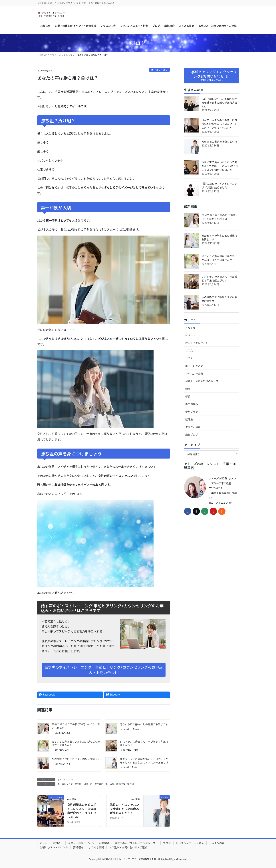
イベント (190, 335)
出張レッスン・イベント (54, 847)
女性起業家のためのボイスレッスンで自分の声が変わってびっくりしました (82, 811)
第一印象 (110, 784)
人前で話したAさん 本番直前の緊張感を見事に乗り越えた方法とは (219, 103)
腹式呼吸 (121, 784)
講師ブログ (192, 435)
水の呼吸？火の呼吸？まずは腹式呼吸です (76, 759)
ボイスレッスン (159, 70)
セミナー (190, 358)
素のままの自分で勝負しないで (219, 142)
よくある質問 (96, 847)
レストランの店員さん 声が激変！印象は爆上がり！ (144, 743)
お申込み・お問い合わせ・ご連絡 (128, 847)
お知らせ (190, 327)
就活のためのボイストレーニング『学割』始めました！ (219, 185)
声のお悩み (192, 404)
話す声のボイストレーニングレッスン (136, 843)
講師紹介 (78, 847)
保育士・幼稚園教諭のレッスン (203, 381)
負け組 (130, 784)
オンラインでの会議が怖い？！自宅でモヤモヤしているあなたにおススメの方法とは (144, 761)
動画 (188, 389)
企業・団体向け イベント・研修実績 (89, 843)
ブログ (167, 843)
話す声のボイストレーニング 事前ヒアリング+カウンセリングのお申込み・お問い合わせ (103, 670)
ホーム (44, 843)
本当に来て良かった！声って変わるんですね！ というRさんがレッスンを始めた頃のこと (220, 166)
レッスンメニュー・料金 (190, 843)
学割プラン (192, 412)
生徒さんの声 (193, 427)
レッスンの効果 (194, 373)
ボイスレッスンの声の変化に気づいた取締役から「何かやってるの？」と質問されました (219, 124)
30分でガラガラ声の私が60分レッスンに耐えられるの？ (76, 726)
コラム (189, 350)
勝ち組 (78, 784)
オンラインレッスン (197, 343)
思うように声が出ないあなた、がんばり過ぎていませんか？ (76, 743)
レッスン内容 (217, 843)
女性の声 (99, 784)
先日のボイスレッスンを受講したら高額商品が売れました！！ (124, 809)
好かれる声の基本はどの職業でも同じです (144, 724)
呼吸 (188, 396)
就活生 (189, 419)
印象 (86, 784)
